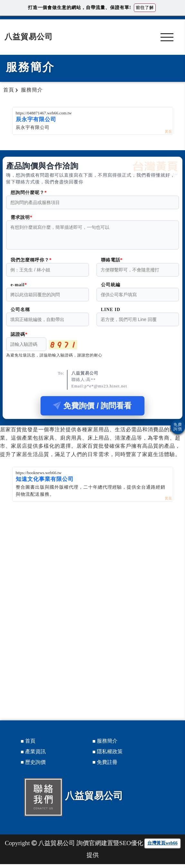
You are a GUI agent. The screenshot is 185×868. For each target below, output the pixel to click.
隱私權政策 (110, 755)
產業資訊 (35, 755)
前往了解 (145, 8)
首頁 (30, 745)
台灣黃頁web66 (162, 847)
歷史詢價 (35, 766)
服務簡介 (107, 745)
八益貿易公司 (29, 37)
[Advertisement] (92, 554)
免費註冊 (107, 766)
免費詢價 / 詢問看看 (92, 410)
